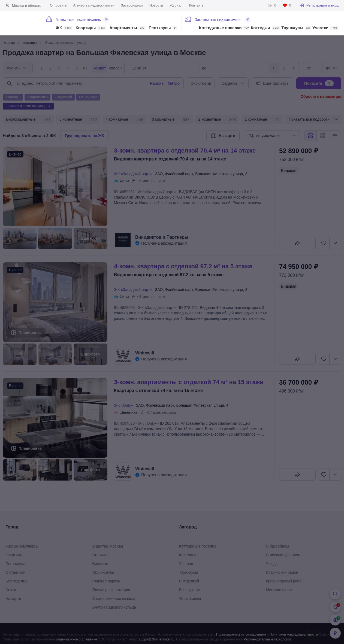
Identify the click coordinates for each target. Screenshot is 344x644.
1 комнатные (262, 120)
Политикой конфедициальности (294, 634)
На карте (13, 599)
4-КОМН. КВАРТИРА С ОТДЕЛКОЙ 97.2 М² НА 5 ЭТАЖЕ (183, 266)
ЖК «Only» (124, 405)
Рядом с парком (107, 581)
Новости (156, 5)
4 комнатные (125, 120)
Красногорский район (285, 581)
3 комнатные (171, 120)
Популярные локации (111, 590)
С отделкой (15, 572)
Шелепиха (128, 412)
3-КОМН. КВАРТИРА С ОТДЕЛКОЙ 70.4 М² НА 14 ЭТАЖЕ (185, 151)
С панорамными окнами (114, 599)
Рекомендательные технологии (267, 639)
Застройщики (132, 5)
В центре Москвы (108, 546)
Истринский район (282, 572)
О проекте (58, 5)
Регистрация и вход (319, 5)
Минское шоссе (280, 590)
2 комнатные (217, 120)
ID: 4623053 (124, 308)
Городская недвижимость (83, 20)
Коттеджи (265, 28)
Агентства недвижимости (94, 5)
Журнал (176, 5)
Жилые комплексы (22, 546)
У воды (272, 564)
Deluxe (11, 590)
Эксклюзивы (103, 572)
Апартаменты (127, 28)
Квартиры (91, 28)
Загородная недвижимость (223, 20)
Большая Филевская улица (219, 174)
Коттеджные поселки (224, 28)
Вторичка (101, 555)
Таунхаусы (296, 28)
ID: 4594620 (124, 423)
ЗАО (159, 174)
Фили (124, 181)
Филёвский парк (179, 174)
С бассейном (277, 546)
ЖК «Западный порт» (134, 174)
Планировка (30, 333)
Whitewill (145, 353)
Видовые (100, 564)
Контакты (197, 5)
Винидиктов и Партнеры (162, 237)
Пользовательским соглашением (241, 634)
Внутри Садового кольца (114, 607)
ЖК (64, 28)
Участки (325, 28)
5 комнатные (78, 120)
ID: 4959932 (124, 192)
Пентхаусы (163, 28)
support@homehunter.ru (157, 639)
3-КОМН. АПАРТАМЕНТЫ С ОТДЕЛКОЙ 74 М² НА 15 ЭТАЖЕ (188, 382)
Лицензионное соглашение (77, 639)
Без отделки (16, 581)
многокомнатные (28, 120)
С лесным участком (283, 555)
